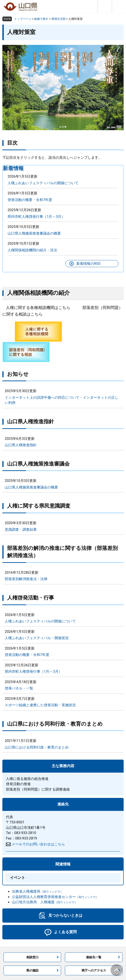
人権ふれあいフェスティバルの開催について (43, 183)
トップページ (23, 19)
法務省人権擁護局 (37, 891)
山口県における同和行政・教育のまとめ (37, 747)
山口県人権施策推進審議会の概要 (34, 233)
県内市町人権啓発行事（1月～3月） (36, 217)
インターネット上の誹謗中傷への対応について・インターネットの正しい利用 (62, 400)
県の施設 (32, 970)
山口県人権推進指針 (21, 445)
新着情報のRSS (88, 264)
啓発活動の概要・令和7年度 (30, 200)
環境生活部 (58, 19)
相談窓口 (32, 957)
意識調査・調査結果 (21, 530)
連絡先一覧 (94, 957)
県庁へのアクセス (94, 970)
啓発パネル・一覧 (19, 688)
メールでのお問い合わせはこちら (38, 844)
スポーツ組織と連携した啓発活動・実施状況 (40, 705)
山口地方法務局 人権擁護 (45, 902)
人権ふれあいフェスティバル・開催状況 (37, 638)
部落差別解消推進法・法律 (26, 579)
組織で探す (41, 19)
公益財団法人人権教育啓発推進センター (55, 897)
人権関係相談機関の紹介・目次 (32, 250)
